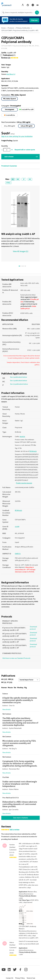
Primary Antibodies (23, 28)
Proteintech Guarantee (9, 166)
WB (18, 179)
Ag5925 (22, 437)
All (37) (4, 679)
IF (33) (10, 682)
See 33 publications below (19, 384)
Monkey (20, 688)
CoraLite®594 (10, 115)
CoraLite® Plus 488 (26, 109)
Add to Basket (9, 157)
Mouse (10, 688)
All (13, 179)
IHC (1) (4, 682)
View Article (7, 709)
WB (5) (11, 679)
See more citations (20, 818)
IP (24, 179)
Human (4, 688)
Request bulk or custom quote (25, 150)
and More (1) (11, 74)
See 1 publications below (19, 381)
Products (11, 28)
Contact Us (10, 978)
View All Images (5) (20, 251)
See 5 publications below (19, 377)
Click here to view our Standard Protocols (16, 658)
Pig (26, 688)
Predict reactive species (24, 483)
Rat (15, 688)
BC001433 (33, 451)
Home (3, 28)
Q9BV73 (18, 554)
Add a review (14, 830)
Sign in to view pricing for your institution (17, 136)
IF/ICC (8, 183)
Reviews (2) (6, 58)
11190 (17, 526)
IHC (30, 179)
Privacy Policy (20, 978)
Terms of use (31, 978)
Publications (8, 55)
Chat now (34, 20)
